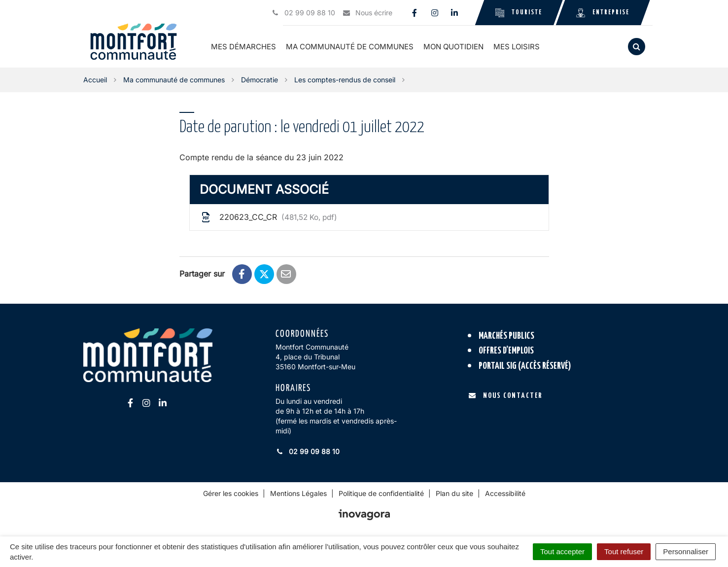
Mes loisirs (517, 47)
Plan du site (454, 493)
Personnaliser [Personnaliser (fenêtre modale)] (686, 551)
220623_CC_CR (269, 217)
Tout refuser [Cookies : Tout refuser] (624, 551)
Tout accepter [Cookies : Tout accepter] (562, 551)
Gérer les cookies (231, 493)
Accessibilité (505, 493)
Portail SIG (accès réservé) (525, 366)
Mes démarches (243, 47)
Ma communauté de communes (350, 47)
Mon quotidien (453, 47)
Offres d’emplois (506, 351)
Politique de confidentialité (381, 493)
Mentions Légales (298, 493)
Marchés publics (506, 336)
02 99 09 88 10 (308, 451)
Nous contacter (505, 396)
